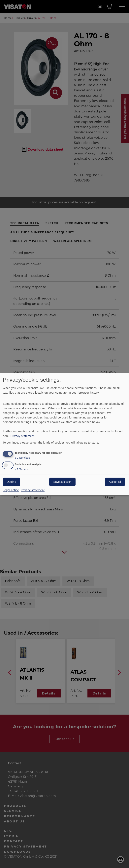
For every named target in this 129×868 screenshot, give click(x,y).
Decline (11, 482)
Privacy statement (22, 436)
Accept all (115, 482)
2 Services (22, 458)
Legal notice (11, 490)
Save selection (62, 482)
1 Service (22, 470)
